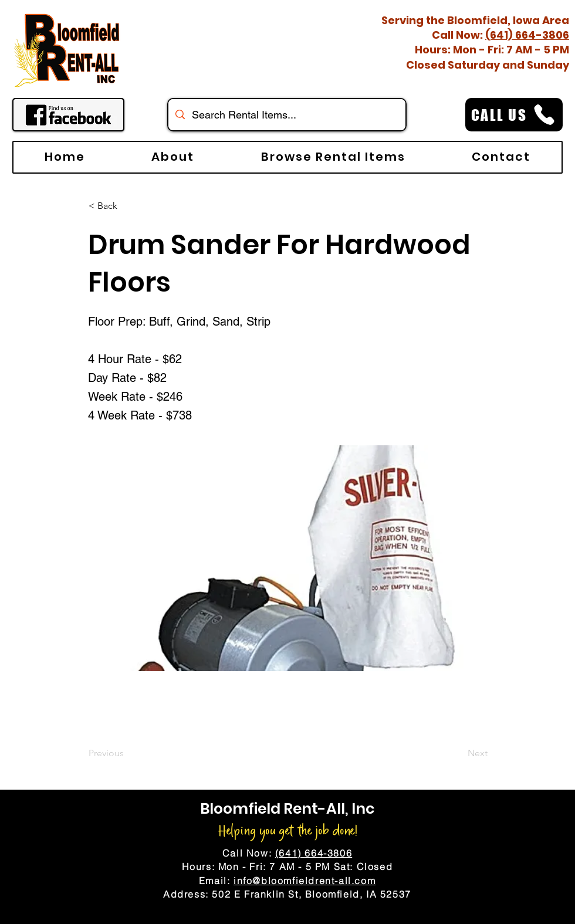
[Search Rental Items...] (286, 115)
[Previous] (127, 753)
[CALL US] (514, 115)
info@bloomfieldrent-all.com (305, 881)
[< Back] (127, 206)
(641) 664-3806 (527, 35)
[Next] (458, 753)
